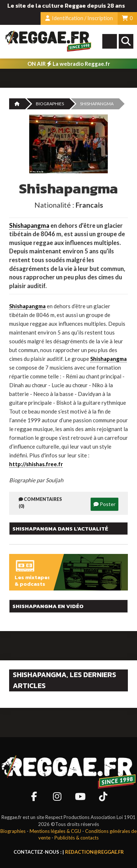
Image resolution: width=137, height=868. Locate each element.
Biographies (50, 104)
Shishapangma (29, 226)
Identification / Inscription (79, 18)
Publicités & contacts (77, 838)
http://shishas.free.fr (36, 464)
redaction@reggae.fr (94, 852)
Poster (104, 504)
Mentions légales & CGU (55, 831)
